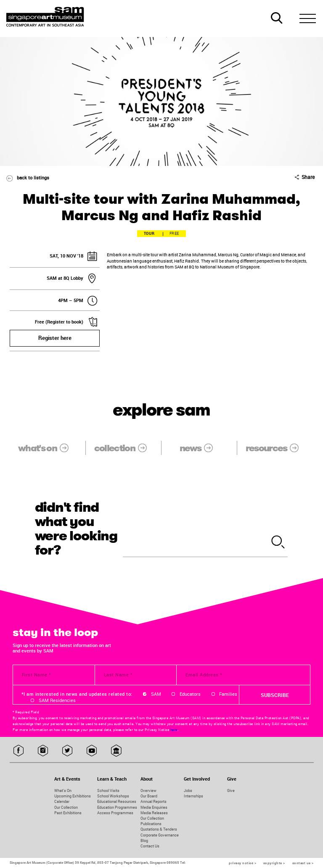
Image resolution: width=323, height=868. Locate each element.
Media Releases (154, 813)
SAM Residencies (57, 700)
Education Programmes (117, 807)
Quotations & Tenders (159, 829)
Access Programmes (115, 813)
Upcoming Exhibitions (73, 796)
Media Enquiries (154, 807)
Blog (144, 840)
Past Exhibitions (68, 813)
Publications (151, 824)
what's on (48, 448)
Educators (190, 694)
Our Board (149, 796)
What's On (63, 790)
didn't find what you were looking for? (76, 529)
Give (231, 790)
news (201, 448)
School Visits (108, 790)
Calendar (62, 801)
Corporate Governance (160, 835)
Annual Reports (154, 801)
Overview (148, 790)
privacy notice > (242, 863)
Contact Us (150, 846)
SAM (156, 694)
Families (228, 694)
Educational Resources (117, 801)
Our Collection (66, 807)
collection (125, 448)
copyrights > (274, 863)
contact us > (303, 863)
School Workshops (113, 796)
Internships (193, 796)
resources (277, 448)
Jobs (188, 790)
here (174, 730)
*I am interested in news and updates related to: (77, 694)
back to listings (25, 178)
